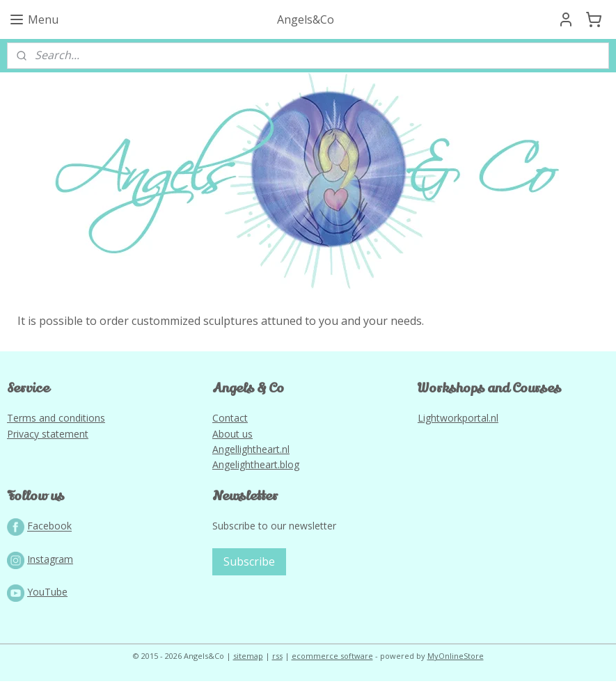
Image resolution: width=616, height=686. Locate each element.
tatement (68, 438)
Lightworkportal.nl (458, 423)
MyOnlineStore (456, 661)
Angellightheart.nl (251, 454)
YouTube (47, 597)
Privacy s (27, 438)
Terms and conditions (56, 423)
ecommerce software (332, 661)
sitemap (248, 661)
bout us (236, 438)
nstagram (52, 564)
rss (277, 661)
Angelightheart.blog (256, 469)
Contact (230, 423)
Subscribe (249, 566)
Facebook (49, 531)
